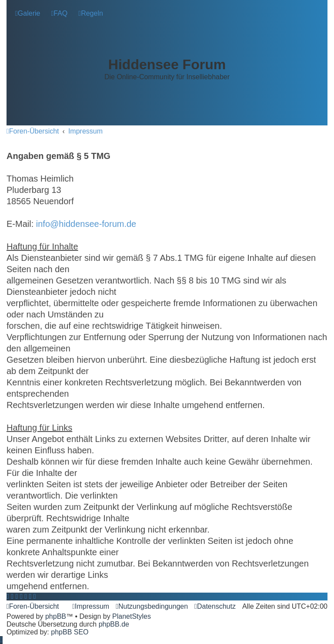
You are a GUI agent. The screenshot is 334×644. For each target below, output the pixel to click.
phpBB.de (114, 624)
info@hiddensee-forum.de (86, 223)
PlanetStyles (132, 616)
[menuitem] (28, 13)
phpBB (56, 616)
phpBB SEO (70, 632)
